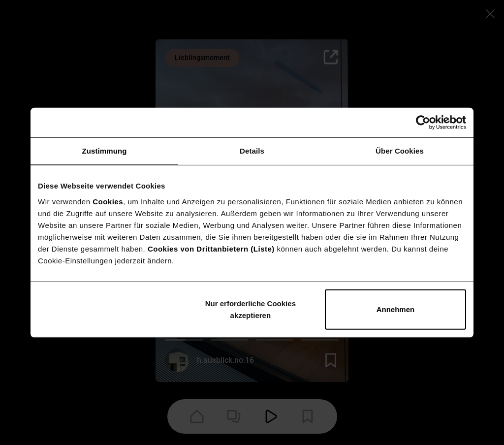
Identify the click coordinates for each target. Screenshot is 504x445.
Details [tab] (252, 151)
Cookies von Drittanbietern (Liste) (211, 248)
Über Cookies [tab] (400, 151)
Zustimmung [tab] (105, 151)
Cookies (108, 201)
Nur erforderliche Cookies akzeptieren (251, 309)
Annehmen (396, 309)
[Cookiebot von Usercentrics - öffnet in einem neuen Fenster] (423, 123)
